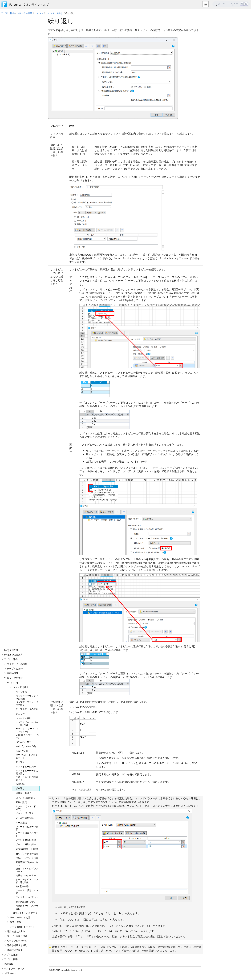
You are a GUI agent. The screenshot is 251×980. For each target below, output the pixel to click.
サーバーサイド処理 (20, 287)
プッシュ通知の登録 (26, 209)
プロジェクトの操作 (17, 33)
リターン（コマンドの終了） (27, 177)
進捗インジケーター (26, 245)
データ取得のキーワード (22, 296)
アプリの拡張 (11, 328)
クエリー (20, 83)
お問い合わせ (11, 342)
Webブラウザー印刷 (26, 116)
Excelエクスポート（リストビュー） (27, 99)
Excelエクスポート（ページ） (27, 105)
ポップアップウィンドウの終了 (27, 73)
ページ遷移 (21, 61)
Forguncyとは (11, 19)
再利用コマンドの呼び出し (27, 277)
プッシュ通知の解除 (26, 213)
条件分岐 (20, 153)
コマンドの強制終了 (26, 167)
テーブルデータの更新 (27, 78)
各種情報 (9, 333)
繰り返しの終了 (24, 162)
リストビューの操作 (26, 136)
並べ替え (20, 131)
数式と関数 (16, 291)
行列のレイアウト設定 (27, 227)
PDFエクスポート (24, 111)
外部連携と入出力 (16, 301)
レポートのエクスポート (27, 203)
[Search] (231, 4)
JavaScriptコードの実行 (28, 218)
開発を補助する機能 (17, 315)
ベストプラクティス (14, 338)
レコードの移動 (24, 87)
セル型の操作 (22, 256)
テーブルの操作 (15, 38)
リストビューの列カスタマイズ (27, 147)
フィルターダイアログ (27, 266)
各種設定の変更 (15, 319)
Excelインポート (24, 120)
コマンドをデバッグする (25, 282)
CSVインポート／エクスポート (27, 126)
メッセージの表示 (25, 182)
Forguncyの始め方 (13, 24)
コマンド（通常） (54, 13)
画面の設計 (13, 42)
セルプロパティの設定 (27, 223)
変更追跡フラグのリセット (27, 233)
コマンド (39, 13)
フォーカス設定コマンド (27, 261)
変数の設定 (21, 171)
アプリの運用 (11, 324)
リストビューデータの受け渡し (27, 141)
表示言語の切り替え (26, 271)
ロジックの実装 (24, 13)
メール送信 (21, 192)
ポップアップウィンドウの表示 (27, 66)
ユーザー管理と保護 (17, 305)
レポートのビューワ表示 (27, 197)
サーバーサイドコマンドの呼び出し (27, 250)
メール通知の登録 (25, 187)
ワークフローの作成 (17, 310)
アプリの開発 (8, 13)
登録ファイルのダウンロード (27, 239)
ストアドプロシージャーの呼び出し (27, 93)
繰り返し (20, 158)
